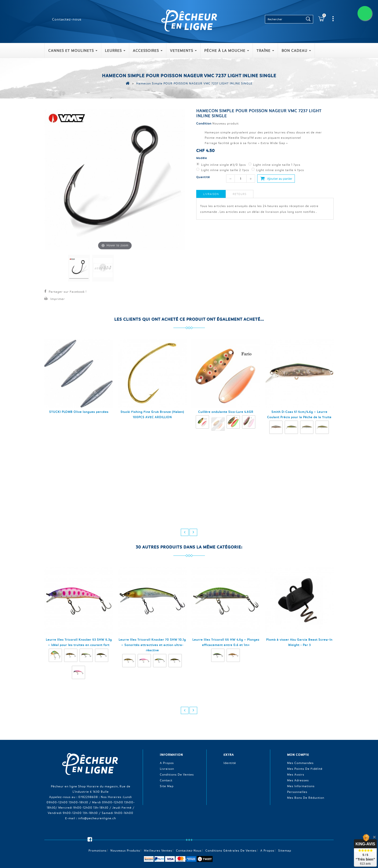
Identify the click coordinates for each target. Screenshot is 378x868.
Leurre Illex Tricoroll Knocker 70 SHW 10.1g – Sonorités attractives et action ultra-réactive (152, 645)
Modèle (202, 158)
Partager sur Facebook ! (68, 292)
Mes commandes (300, 763)
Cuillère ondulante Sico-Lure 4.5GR (226, 412)
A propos (167, 763)
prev (185, 532)
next (193, 532)
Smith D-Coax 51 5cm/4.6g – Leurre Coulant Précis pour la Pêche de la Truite (299, 414)
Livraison (211, 194)
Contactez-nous (67, 19)
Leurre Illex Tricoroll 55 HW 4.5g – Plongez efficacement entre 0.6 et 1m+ (226, 642)
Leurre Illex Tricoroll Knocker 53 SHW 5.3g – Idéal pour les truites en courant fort (79, 642)
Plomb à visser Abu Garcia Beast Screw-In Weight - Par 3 (299, 642)
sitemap (285, 842)
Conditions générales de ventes (231, 842)
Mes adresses (298, 780)
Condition (204, 123)
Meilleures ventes (158, 842)
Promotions (98, 842)
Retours (240, 194)
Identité (230, 763)
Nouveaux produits (125, 842)
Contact (166, 780)
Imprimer (58, 299)
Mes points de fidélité (305, 768)
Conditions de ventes (177, 774)
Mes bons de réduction (306, 797)
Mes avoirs (296, 774)
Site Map (167, 786)
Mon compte (298, 755)
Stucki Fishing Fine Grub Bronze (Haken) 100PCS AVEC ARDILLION (152, 414)
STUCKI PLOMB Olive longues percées (79, 412)
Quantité (203, 177)
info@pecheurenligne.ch (97, 818)
